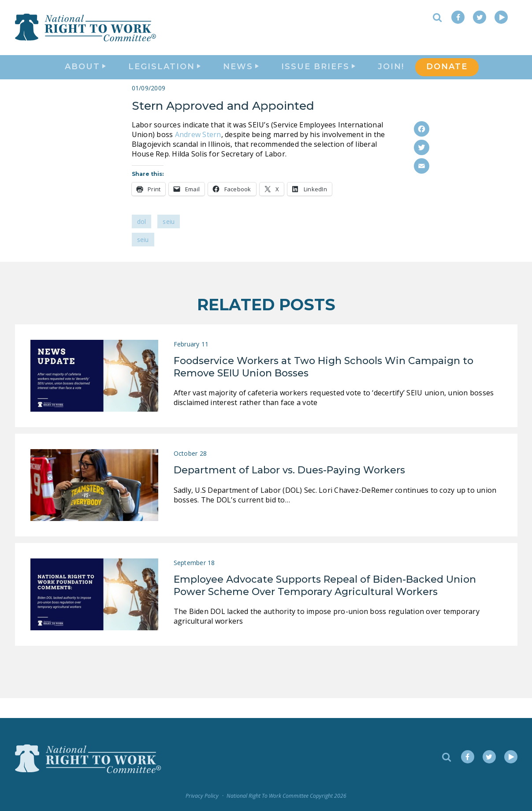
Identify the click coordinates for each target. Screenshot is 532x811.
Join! (391, 78)
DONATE (447, 78)
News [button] (241, 78)
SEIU (169, 241)
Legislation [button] (164, 78)
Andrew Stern (198, 154)
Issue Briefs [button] (318, 78)
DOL (142, 241)
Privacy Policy (202, 796)
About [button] (85, 78)
